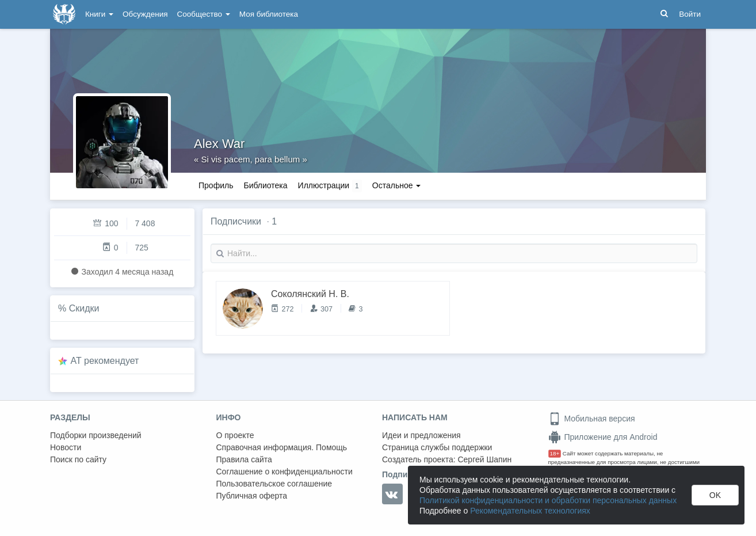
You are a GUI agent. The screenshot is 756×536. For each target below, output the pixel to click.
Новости (66, 447)
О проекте (235, 435)
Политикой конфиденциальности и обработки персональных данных (548, 500)
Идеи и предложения (421, 435)
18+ (555, 453)
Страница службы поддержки (437, 447)
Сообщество (204, 14)
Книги (99, 14)
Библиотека (265, 185)
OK (715, 495)
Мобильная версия (592, 419)
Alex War (219, 144)
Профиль (216, 185)
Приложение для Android (603, 437)
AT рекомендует (105, 361)
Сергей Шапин (484, 459)
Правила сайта (244, 459)
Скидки (84, 308)
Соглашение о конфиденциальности (285, 472)
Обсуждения (145, 14)
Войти (690, 14)
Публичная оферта (252, 496)
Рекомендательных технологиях (530, 511)
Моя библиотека (269, 14)
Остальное (397, 185)
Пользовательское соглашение (274, 484)
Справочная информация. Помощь (282, 447)
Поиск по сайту (78, 459)
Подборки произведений (96, 435)
